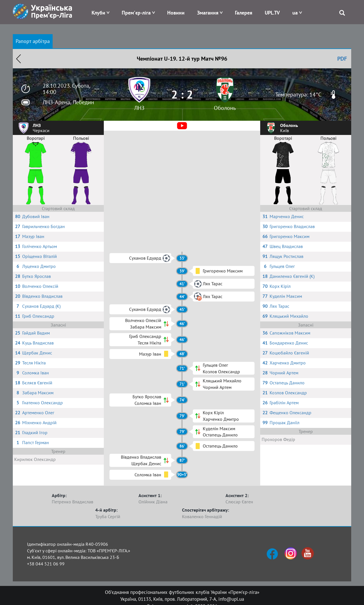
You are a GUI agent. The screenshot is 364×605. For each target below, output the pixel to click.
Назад (18, 59)
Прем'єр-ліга (136, 13)
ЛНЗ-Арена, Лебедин (68, 102)
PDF (342, 59)
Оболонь (225, 108)
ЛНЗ (139, 108)
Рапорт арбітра (33, 41)
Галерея (244, 13)
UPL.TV (272, 13)
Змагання (208, 13)
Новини (176, 13)
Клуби (98, 13)
